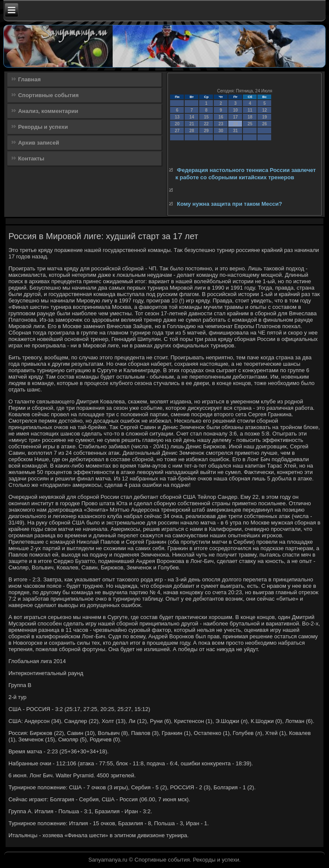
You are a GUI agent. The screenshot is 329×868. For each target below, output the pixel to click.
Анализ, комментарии (48, 111)
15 (206, 117)
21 (192, 124)
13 (177, 117)
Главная (29, 79)
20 (177, 124)
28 (192, 131)
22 (206, 124)
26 (265, 124)
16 (221, 117)
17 (235, 117)
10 (235, 110)
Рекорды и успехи (43, 127)
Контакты (31, 158)
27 (177, 131)
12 (265, 110)
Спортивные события (48, 95)
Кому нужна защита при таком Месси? (229, 204)
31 (235, 131)
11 (250, 110)
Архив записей (39, 143)
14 (192, 117)
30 (221, 131)
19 (265, 117)
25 (250, 124)
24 (235, 124)
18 (250, 117)
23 (221, 124)
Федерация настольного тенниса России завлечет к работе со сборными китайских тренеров (245, 173)
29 (206, 131)
